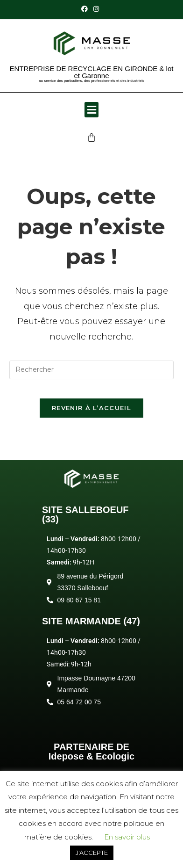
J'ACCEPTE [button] (92, 853)
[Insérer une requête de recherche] (92, 370)
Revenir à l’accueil (91, 408)
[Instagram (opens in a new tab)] (96, 9)
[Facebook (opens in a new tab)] (86, 9)
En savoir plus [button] (127, 837)
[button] (91, 110)
